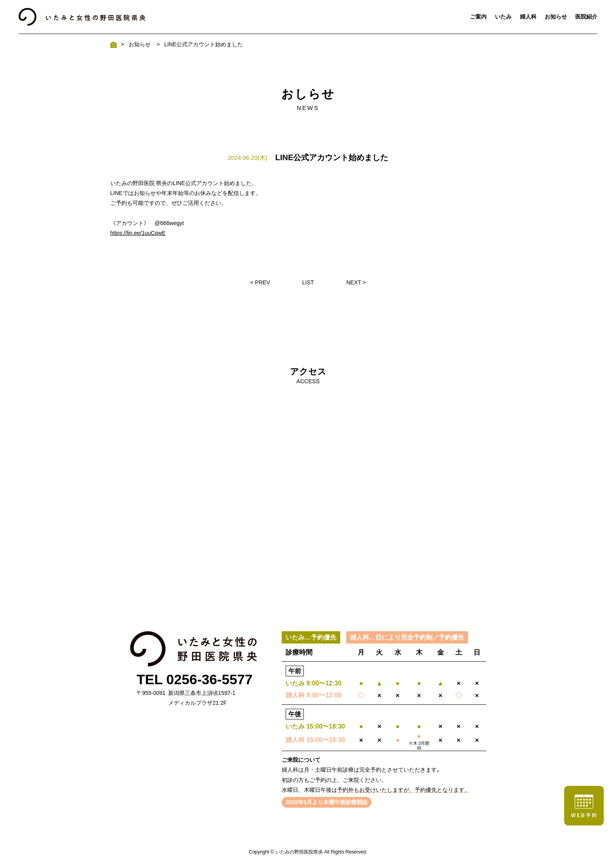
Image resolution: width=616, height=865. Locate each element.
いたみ (503, 17)
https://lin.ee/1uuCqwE (138, 233)
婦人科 (528, 17)
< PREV (260, 282)
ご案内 (478, 17)
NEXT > (356, 282)
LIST (308, 282)
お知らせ (556, 17)
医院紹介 (586, 17)
